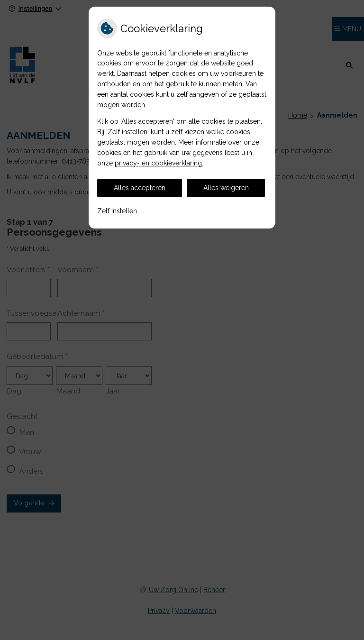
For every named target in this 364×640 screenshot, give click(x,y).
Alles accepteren (140, 188)
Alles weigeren (226, 188)
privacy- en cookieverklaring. (159, 163)
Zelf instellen (117, 211)
